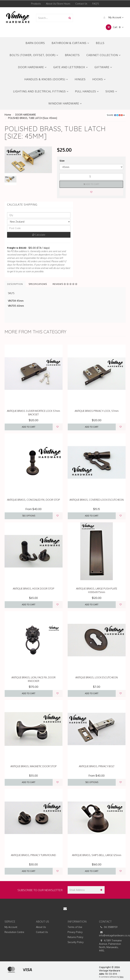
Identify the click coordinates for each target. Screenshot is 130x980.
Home (8, 115)
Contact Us (81, 4)
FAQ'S (96, 4)
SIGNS (111, 91)
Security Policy (76, 942)
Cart (115, 27)
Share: (116, 115)
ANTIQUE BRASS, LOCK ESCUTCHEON (97, 677)
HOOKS (99, 79)
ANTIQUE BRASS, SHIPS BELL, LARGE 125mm (97, 855)
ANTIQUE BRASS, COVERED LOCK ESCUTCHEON (97, 500)
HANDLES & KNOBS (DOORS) (46, 79)
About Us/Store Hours (58, 4)
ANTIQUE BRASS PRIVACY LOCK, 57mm (97, 411)
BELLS (100, 43)
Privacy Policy (75, 932)
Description (15, 284)
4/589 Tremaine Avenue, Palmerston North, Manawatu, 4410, (110, 945)
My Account (113, 17)
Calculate (39, 235)
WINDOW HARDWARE (65, 103)
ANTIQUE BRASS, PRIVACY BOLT (97, 766)
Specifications (38, 284)
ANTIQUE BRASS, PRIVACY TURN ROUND (33, 855)
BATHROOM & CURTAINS (70, 43)
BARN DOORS (35, 43)
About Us (41, 927)
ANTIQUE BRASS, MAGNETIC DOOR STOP (34, 766)
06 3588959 (108, 927)
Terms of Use (75, 927)
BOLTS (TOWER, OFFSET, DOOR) (34, 55)
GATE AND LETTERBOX (71, 67)
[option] (28, 160)
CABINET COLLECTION (104, 55)
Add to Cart (91, 184)
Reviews (65, 284)
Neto (122, 977)
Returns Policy (75, 937)
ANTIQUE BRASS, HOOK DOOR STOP (34, 589)
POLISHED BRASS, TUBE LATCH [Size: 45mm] (33, 118)
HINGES (80, 79)
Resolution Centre (14, 932)
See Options (29, 516)
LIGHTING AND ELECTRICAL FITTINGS (41, 91)
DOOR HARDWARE (32, 67)
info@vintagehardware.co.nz (112, 934)
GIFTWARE (103, 67)
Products (36, 4)
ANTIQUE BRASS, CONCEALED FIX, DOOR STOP (34, 500)
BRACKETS (72, 55)
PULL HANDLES (87, 91)
